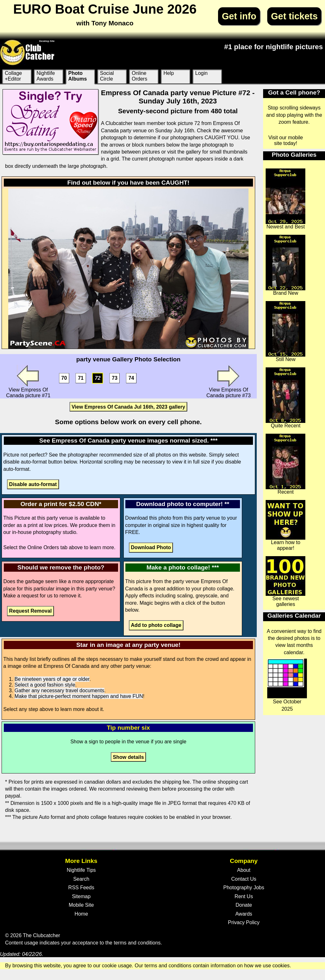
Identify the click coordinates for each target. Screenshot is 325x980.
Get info (239, 16)
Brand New (285, 265)
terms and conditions (137, 943)
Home (81, 914)
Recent (285, 464)
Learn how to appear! (285, 525)
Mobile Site (81, 905)
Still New (285, 332)
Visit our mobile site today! (285, 140)
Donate (244, 905)
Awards (244, 914)
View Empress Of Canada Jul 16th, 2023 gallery (128, 407)
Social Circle (107, 76)
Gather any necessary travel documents (60, 691)
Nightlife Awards (46, 76)
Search (81, 879)
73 (115, 378)
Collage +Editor (13, 76)
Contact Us (244, 879)
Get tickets (294, 16)
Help (169, 73)
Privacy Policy (244, 922)
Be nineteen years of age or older (52, 679)
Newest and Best (285, 199)
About (244, 870)
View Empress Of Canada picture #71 (28, 381)
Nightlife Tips (81, 870)
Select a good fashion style (45, 685)
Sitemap (81, 896)
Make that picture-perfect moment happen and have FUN (79, 696)
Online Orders (139, 76)
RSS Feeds (81, 888)
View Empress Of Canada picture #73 (229, 381)
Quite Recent (285, 398)
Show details (129, 757)
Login (201, 73)
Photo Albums (78, 76)
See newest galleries (285, 582)
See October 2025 (287, 685)
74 (131, 378)
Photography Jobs (244, 888)
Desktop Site (47, 41)
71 (81, 378)
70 (64, 378)
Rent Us (244, 896)
